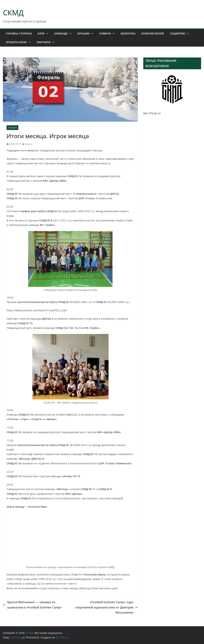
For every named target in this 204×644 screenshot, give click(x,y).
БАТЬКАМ (83, 33)
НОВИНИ (105, 33)
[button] (46, 34)
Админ (29, 144)
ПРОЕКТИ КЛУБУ (16, 42)
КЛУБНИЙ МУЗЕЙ (153, 33)
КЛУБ (41, 33)
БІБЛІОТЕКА (128, 33)
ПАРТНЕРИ (44, 42)
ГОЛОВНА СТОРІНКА (19, 33)
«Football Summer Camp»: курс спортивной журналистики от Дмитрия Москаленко (106, 607)
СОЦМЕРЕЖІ (177, 33)
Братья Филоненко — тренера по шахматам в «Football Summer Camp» (32, 605)
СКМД (13, 13)
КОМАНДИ (61, 33)
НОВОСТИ (12, 128)
